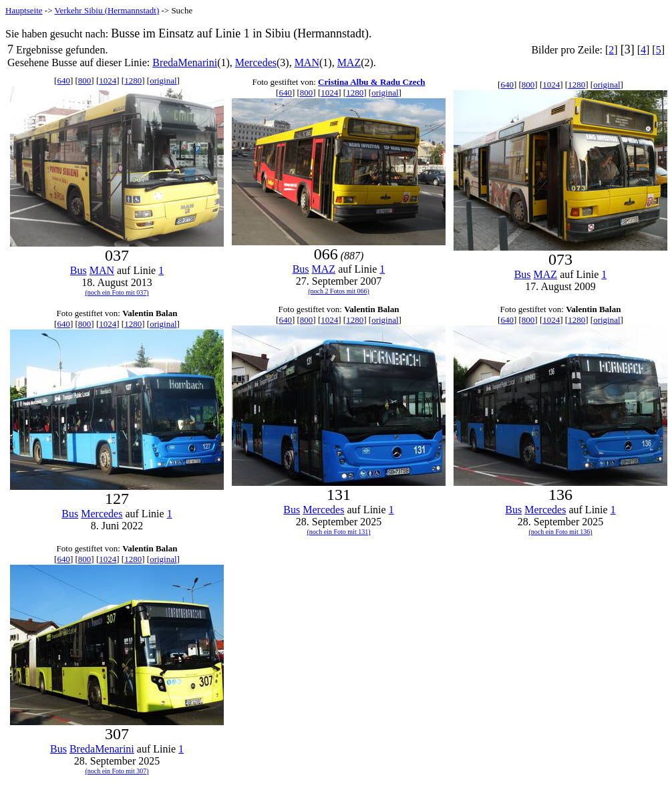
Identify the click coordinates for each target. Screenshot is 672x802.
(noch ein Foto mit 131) (339, 532)
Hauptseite (24, 10)
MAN (307, 62)
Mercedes (256, 62)
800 (85, 81)
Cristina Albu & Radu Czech (371, 82)
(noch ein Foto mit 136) (561, 532)
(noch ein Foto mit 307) (117, 771)
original (163, 81)
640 (63, 81)
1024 (108, 81)
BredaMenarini (185, 62)
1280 (133, 81)
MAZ (349, 62)
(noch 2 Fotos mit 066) (339, 291)
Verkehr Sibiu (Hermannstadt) (107, 10)
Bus (78, 270)
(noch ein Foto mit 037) (117, 292)
